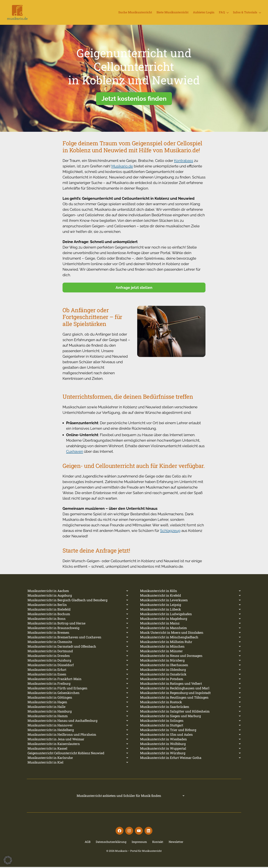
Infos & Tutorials (245, 13)
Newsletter (176, 843)
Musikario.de (122, 167)
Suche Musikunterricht (135, 13)
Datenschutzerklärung (111, 843)
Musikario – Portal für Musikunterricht (138, 852)
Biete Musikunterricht (173, 13)
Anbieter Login (204, 13)
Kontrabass (184, 162)
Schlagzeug (170, 532)
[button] (8, 860)
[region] (134, 80)
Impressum (139, 843)
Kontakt (158, 843)
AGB (88, 843)
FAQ (222, 13)
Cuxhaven (75, 452)
